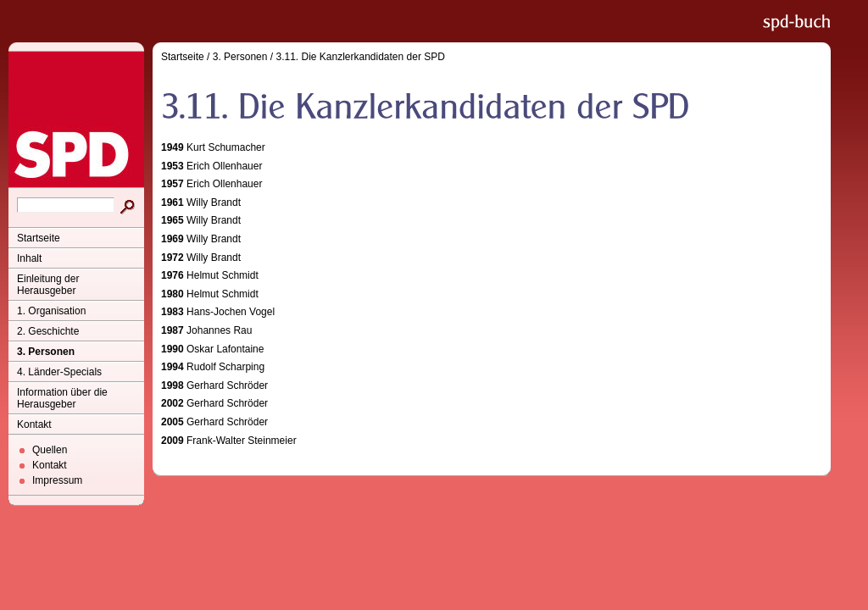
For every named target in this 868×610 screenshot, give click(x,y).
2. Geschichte (48, 331)
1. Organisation (51, 311)
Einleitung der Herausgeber (48, 285)
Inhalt (29, 258)
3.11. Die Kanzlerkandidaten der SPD (360, 57)
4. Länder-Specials (59, 372)
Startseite (39, 238)
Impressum (57, 480)
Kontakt (34, 424)
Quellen (50, 450)
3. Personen (46, 352)
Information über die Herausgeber (62, 398)
